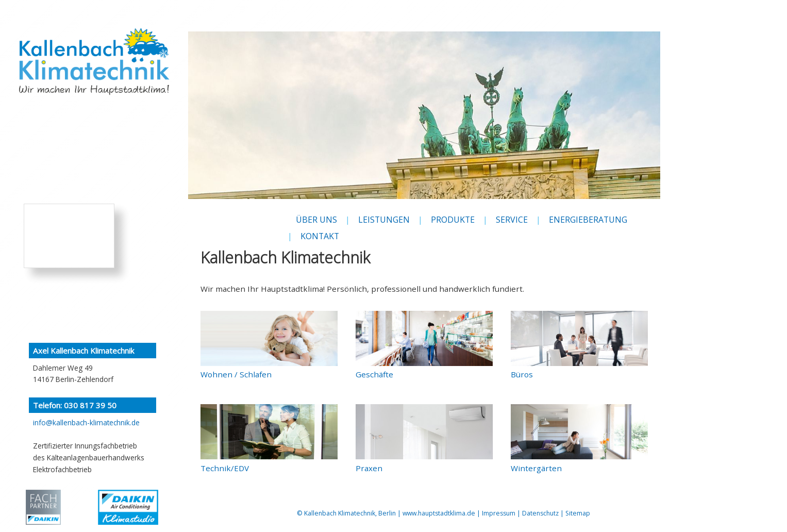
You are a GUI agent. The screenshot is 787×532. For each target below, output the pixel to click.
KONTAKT (320, 236)
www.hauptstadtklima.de (439, 513)
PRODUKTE (453, 220)
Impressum (499, 513)
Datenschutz (540, 513)
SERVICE (512, 220)
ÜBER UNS (316, 220)
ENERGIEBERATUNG (588, 220)
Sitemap (578, 513)
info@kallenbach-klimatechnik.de (86, 422)
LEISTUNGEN (384, 220)
